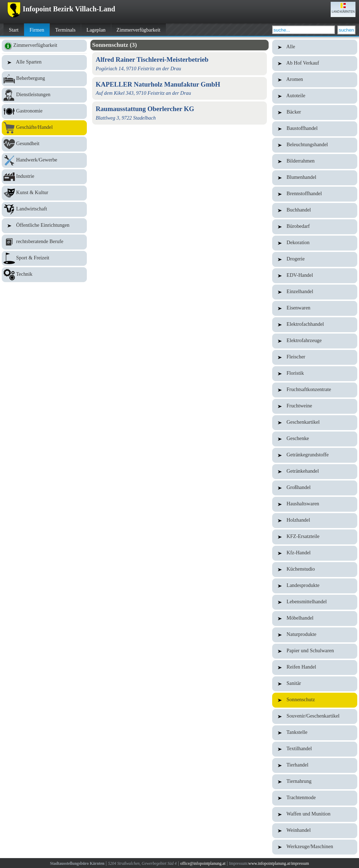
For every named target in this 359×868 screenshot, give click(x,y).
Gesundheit (44, 144)
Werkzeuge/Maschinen (315, 847)
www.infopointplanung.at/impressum (279, 863)
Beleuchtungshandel (315, 145)
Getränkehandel (315, 472)
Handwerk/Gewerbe (44, 160)
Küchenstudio (315, 570)
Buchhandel (315, 210)
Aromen (315, 80)
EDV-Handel (315, 276)
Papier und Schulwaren (315, 651)
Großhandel (315, 488)
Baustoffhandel (315, 129)
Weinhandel (315, 831)
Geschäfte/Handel (44, 128)
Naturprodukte (315, 635)
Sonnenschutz (315, 700)
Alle (315, 47)
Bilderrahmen (315, 161)
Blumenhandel (315, 178)
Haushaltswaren (315, 504)
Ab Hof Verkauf (315, 64)
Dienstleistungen (44, 95)
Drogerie (315, 259)
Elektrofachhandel (315, 325)
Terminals (65, 30)
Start (14, 30)
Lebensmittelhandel (315, 602)
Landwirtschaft (44, 209)
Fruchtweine (315, 406)
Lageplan (96, 30)
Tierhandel (315, 765)
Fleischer (315, 357)
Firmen (37, 30)
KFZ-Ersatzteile (315, 537)
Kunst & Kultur (44, 193)
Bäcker (315, 112)
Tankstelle (315, 733)
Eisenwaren (315, 308)
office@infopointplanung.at (203, 863)
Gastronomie (44, 111)
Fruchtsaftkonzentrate (315, 390)
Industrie (44, 177)
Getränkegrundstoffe (315, 455)
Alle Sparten (44, 62)
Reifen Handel (315, 668)
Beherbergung (44, 79)
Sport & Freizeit (44, 258)
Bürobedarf (315, 227)
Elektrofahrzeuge (315, 341)
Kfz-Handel (315, 553)
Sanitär (315, 684)
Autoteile (315, 96)
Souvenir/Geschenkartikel (315, 716)
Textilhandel (315, 749)
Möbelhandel (315, 619)
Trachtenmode (315, 798)
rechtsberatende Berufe (44, 242)
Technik (44, 275)
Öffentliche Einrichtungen (44, 226)
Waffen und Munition (315, 814)
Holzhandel (315, 521)
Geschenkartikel (315, 423)
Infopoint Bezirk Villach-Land (61, 9)
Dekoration (315, 243)
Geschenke (315, 439)
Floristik (315, 374)
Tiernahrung (315, 782)
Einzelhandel (315, 292)
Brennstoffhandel (315, 194)
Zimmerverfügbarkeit (139, 30)
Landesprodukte (315, 586)
